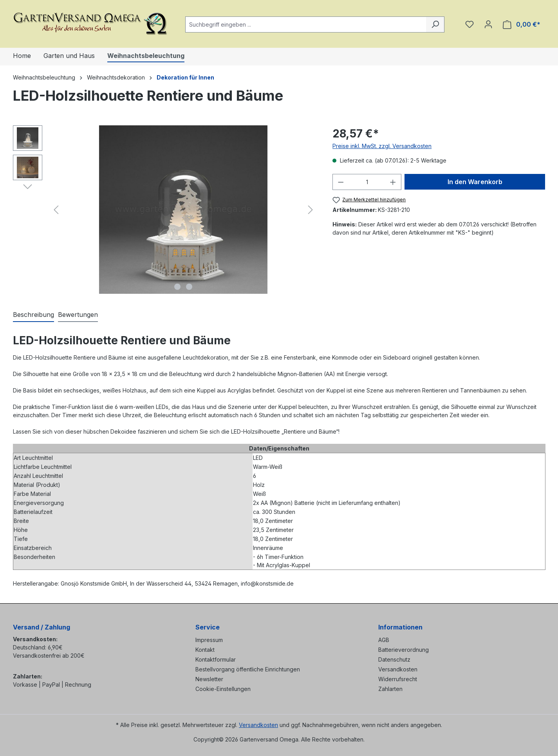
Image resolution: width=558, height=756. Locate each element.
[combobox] (306, 24)
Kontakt (205, 650)
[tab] (33, 315)
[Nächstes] (311, 210)
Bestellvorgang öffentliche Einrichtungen (248, 669)
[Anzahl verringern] (341, 182)
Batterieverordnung (404, 650)
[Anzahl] (367, 182)
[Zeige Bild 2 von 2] (189, 287)
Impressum (209, 640)
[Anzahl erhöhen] (393, 182)
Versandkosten (398, 669)
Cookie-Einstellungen (223, 689)
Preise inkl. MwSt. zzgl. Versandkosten (382, 146)
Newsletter (209, 679)
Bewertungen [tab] (78, 315)
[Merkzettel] (470, 24)
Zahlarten (390, 689)
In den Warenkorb (475, 182)
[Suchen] (435, 24)
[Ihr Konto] (488, 24)
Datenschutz (394, 659)
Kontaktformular (216, 659)
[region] (165, 210)
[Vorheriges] (56, 210)
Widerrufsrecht (398, 679)
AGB (384, 640)
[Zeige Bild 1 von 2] (177, 287)
